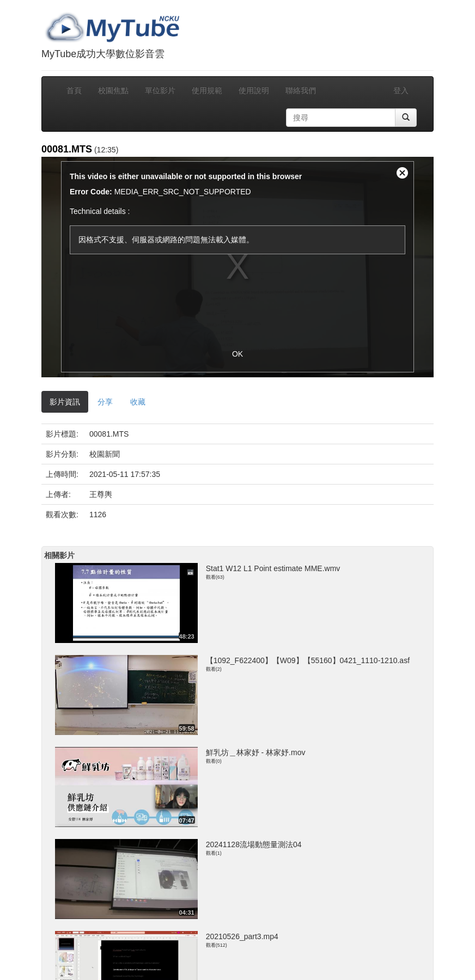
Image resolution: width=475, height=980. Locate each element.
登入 (401, 90)
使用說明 (254, 90)
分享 (105, 402)
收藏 (138, 402)
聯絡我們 (301, 90)
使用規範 (207, 90)
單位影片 (160, 90)
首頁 (74, 90)
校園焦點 (113, 90)
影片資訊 (65, 402)
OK (237, 354)
